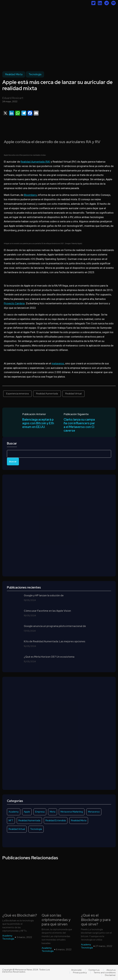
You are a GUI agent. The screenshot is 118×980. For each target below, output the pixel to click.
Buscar (12, 443)
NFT (11, 820)
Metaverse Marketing (72, 812)
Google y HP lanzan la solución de (44, 596)
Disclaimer (110, 975)
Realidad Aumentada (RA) (35, 162)
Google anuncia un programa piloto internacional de (55, 626)
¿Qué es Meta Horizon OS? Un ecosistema (49, 657)
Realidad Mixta (14, 74)
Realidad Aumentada (47, 394)
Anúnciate (76, 970)
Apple (27, 812)
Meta (53, 812)
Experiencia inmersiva (17, 394)
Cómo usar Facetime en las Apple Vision (47, 611)
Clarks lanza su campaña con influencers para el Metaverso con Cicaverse (79, 425)
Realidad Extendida (56, 820)
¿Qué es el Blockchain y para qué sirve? (96, 920)
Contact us (94, 970)
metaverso (58, 363)
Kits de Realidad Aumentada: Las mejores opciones (55, 642)
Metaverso (94, 812)
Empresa (40, 812)
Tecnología (35, 74)
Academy (14, 812)
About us (111, 970)
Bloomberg (30, 195)
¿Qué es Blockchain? (20, 915)
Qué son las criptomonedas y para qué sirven (56, 920)
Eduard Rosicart (13, 98)
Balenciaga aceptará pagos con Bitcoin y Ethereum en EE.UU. (38, 423)
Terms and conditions (105, 972)
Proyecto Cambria (14, 303)
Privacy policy (80, 972)
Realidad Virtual (73, 394)
